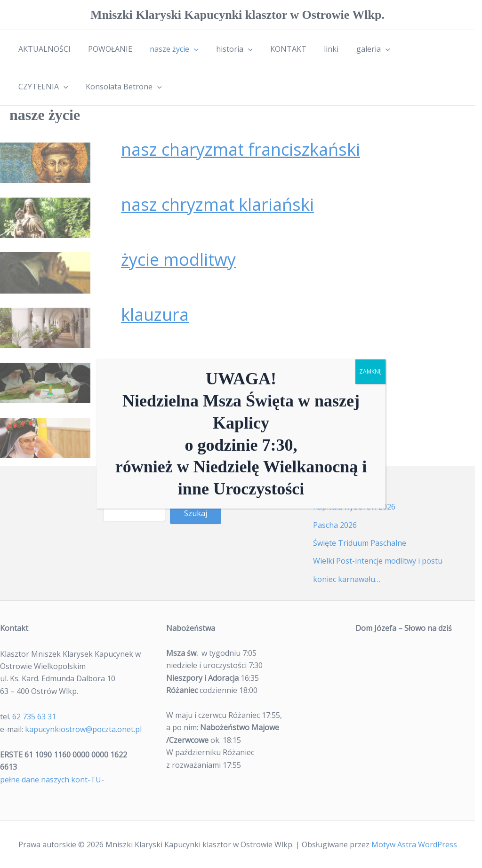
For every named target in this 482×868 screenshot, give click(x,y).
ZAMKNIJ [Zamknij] (370, 371)
